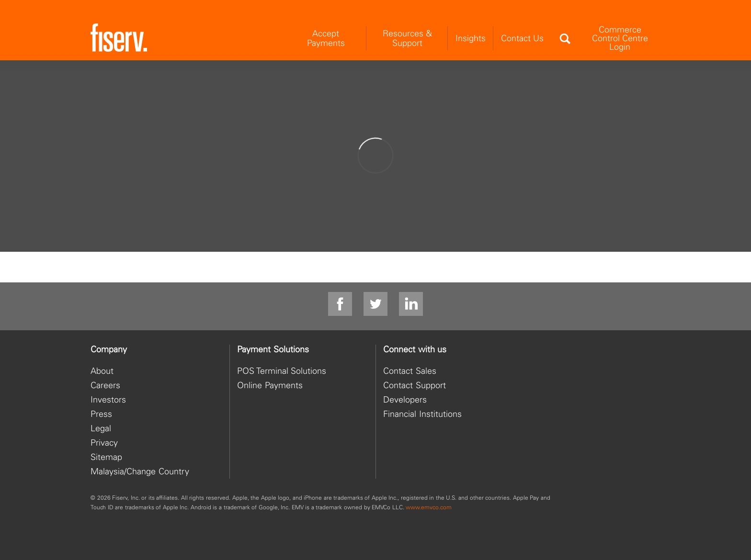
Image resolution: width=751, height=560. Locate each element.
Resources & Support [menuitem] (407, 38)
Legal (101, 428)
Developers (405, 399)
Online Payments (270, 385)
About (102, 371)
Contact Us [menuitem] (522, 38)
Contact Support (415, 385)
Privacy (104, 442)
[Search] (565, 39)
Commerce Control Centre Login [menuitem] (620, 38)
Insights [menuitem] (471, 38)
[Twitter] (375, 304)
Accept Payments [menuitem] (326, 38)
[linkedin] (411, 304)
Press (101, 414)
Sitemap (106, 457)
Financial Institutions (422, 414)
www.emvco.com (429, 507)
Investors (108, 399)
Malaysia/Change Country (140, 471)
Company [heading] (109, 349)
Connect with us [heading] (415, 349)
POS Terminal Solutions (282, 371)
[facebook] (340, 304)
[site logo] (119, 38)
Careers (105, 385)
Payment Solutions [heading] (273, 349)
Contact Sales (410, 371)
